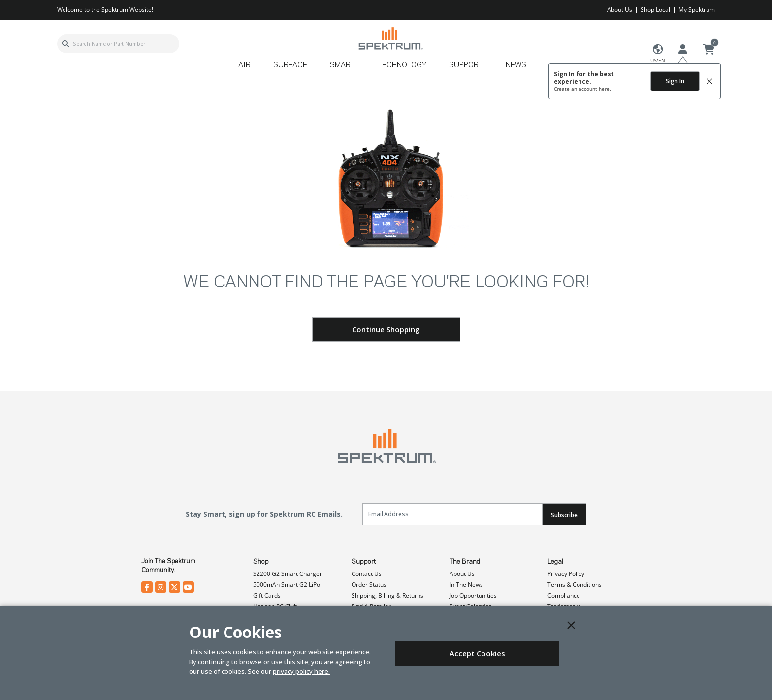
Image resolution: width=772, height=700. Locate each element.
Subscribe (564, 515)
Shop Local (655, 10)
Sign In (675, 81)
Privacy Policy (566, 574)
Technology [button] (402, 65)
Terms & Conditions (575, 585)
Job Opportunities (473, 595)
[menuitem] (248, 69)
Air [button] (244, 65)
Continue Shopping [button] (386, 329)
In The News (466, 585)
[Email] (452, 514)
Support (364, 562)
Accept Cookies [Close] (477, 653)
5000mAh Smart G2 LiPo (287, 585)
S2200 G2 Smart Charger (288, 574)
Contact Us (367, 574)
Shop (261, 562)
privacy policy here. (301, 671)
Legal (555, 562)
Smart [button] (342, 65)
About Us (620, 10)
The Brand (465, 562)
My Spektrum (697, 10)
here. (605, 89)
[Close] (571, 625)
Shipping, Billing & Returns (387, 595)
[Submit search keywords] (65, 44)
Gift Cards (267, 595)
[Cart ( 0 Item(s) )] (709, 50)
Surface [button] (290, 65)
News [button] (516, 65)
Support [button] (466, 65)
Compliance (564, 595)
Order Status (369, 585)
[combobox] (118, 44)
